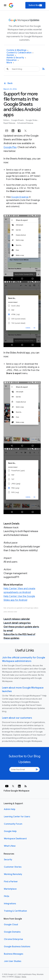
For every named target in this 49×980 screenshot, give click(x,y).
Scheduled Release (25, 123)
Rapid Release (10, 123)
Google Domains (12, 932)
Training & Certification (15, 911)
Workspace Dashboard (15, 839)
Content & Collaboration (20, 53)
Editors (7, 120)
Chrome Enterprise (13, 939)
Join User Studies (13, 961)
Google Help (10, 831)
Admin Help (10, 809)
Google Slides (32, 120)
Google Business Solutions (17, 947)
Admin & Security (16, 58)
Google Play (10, 147)
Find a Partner (11, 882)
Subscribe (35, 5)
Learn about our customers (17, 718)
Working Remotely (13, 874)
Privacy (18, 977)
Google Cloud (11, 925)
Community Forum (13, 824)
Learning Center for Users (17, 817)
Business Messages (14, 954)
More (10, 63)
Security (8, 860)
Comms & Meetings (17, 50)
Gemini (11, 55)
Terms (24, 977)
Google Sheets (18, 120)
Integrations (10, 904)
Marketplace (10, 889)
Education (13, 60)
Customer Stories (13, 867)
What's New (10, 846)
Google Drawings (20, 197)
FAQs (7, 896)
